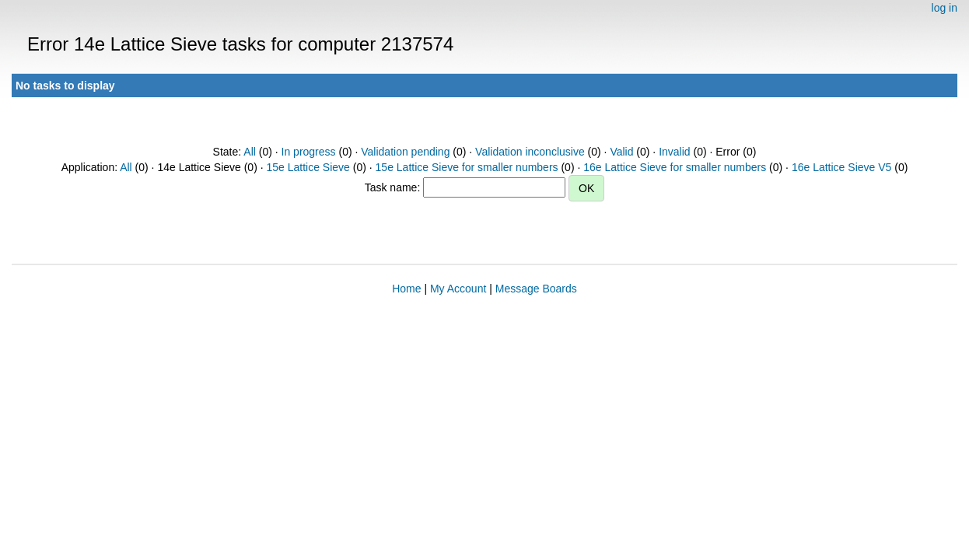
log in (945, 8)
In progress (309, 152)
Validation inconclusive (530, 152)
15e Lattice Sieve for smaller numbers (467, 167)
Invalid (674, 152)
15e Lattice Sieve (308, 167)
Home (406, 289)
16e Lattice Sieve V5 (841, 167)
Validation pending (405, 152)
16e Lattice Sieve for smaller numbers (675, 167)
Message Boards (536, 289)
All (250, 152)
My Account (458, 289)
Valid (621, 152)
